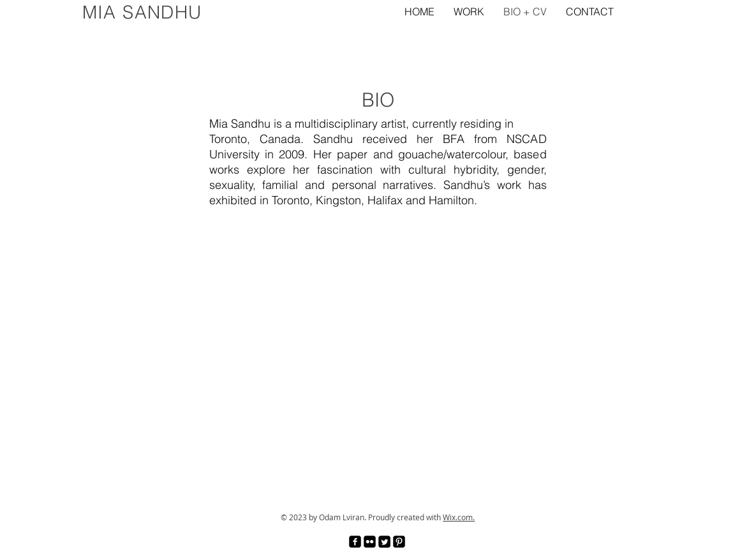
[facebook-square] (355, 542)
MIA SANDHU (142, 12)
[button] (469, 11)
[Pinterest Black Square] (399, 542)
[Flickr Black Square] (370, 542)
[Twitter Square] (384, 542)
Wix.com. (459, 517)
